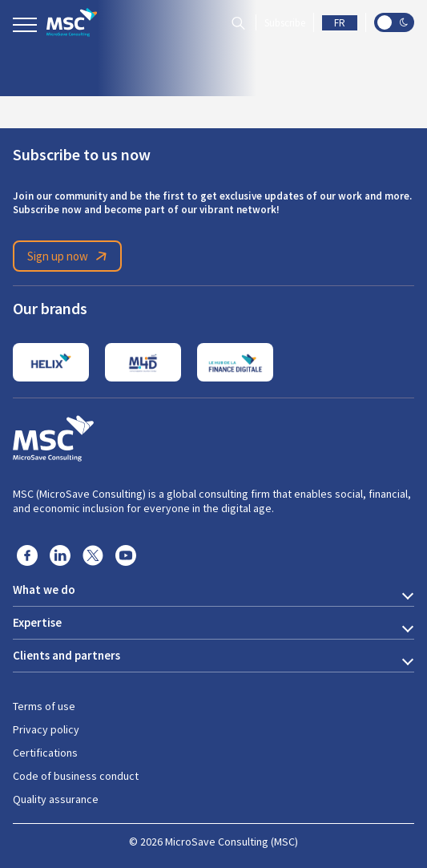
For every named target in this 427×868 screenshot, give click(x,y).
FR (340, 23)
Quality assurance (56, 799)
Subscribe (285, 23)
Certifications (45, 753)
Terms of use (44, 706)
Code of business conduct (76, 776)
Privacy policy (46, 729)
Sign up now (70, 256)
